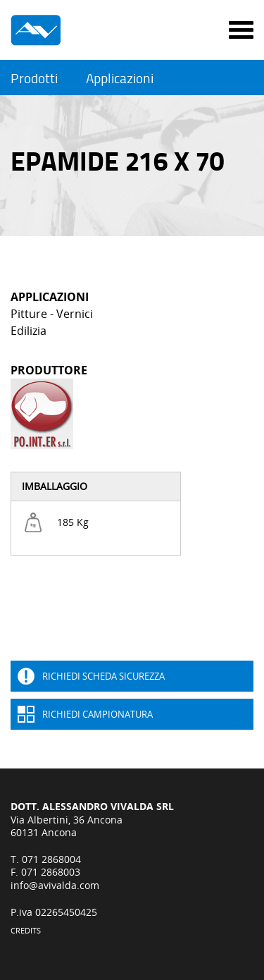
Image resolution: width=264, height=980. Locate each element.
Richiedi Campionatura (98, 714)
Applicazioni (120, 79)
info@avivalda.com (55, 885)
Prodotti (34, 79)
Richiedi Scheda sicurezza (103, 676)
